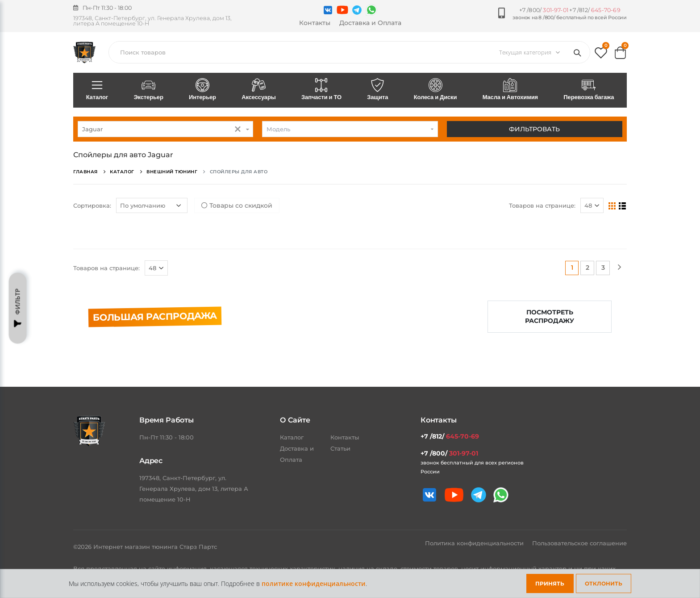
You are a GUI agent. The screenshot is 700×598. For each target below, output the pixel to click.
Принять (550, 583)
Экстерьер (149, 90)
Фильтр (18, 308)
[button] (601, 55)
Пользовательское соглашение (579, 543)
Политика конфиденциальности (475, 543)
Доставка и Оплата (370, 23)
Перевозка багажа (589, 90)
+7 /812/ (595, 10)
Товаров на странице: (542, 205)
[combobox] (165, 129)
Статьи (340, 448)
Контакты (315, 23)
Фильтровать (534, 129)
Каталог (97, 90)
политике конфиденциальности (314, 583)
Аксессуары (259, 90)
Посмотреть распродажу (550, 316)
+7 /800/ (544, 10)
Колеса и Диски (435, 90)
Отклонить (604, 583)
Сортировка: (92, 205)
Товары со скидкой (237, 205)
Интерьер (202, 90)
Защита (378, 90)
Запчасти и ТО (321, 90)
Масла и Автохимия (510, 90)
